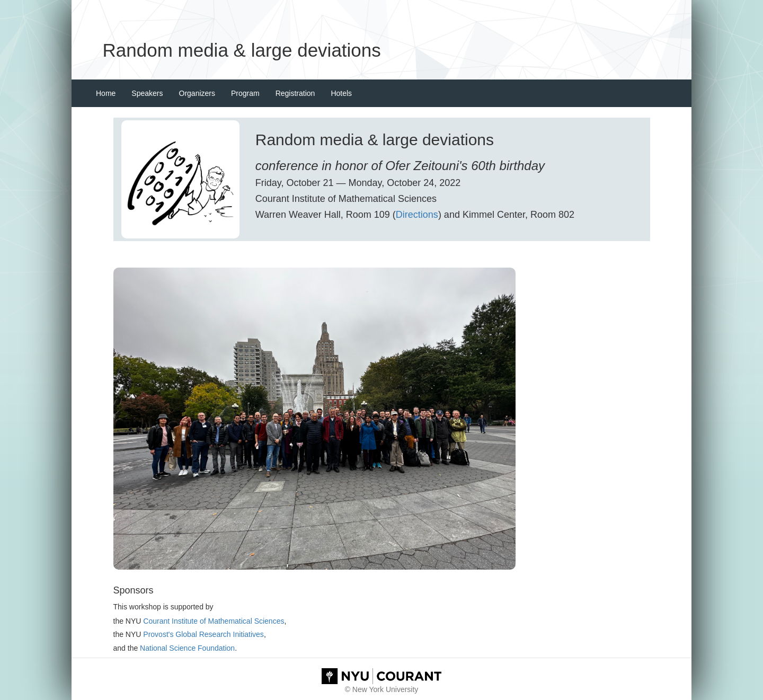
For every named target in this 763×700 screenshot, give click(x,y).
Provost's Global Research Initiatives (203, 634)
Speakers (147, 93)
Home (106, 93)
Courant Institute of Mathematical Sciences (214, 621)
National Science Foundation (187, 648)
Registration (295, 93)
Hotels (341, 93)
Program (245, 93)
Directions (417, 215)
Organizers (197, 93)
